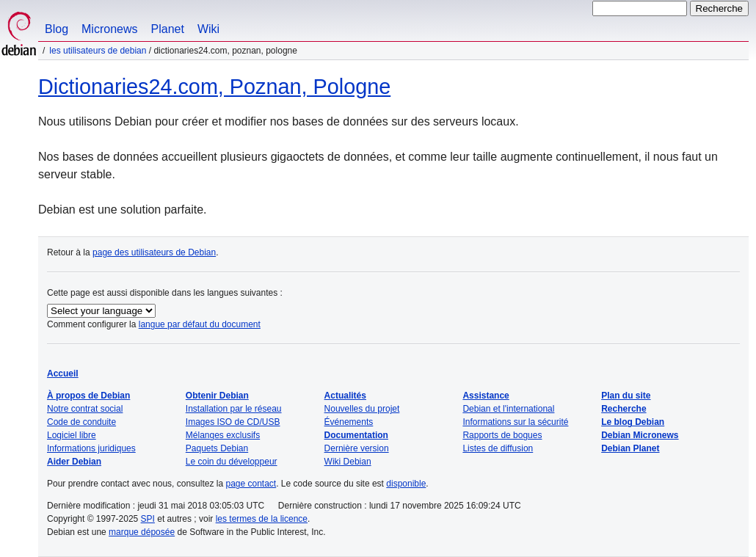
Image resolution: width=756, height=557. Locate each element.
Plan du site (626, 396)
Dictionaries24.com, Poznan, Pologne (214, 87)
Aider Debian (74, 462)
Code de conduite (81, 422)
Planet (168, 29)
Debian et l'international (508, 409)
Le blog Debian (633, 422)
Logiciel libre (72, 435)
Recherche (624, 409)
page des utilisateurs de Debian (154, 252)
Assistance (486, 396)
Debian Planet (630, 448)
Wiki (208, 29)
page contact (251, 484)
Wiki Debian (348, 462)
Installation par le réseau (234, 409)
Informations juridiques (91, 448)
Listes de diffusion (498, 448)
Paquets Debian (217, 448)
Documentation (356, 435)
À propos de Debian (88, 396)
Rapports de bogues (502, 435)
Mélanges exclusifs (223, 435)
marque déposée (142, 532)
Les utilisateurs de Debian (98, 51)
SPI (148, 519)
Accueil (63, 374)
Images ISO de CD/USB (233, 422)
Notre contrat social (85, 409)
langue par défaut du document (200, 324)
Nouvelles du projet (362, 409)
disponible (406, 484)
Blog (57, 29)
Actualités (345, 396)
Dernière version (357, 448)
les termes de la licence (262, 519)
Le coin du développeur (232, 462)
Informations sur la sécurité (515, 422)
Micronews (109, 29)
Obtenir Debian (217, 396)
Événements (349, 422)
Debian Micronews (640, 435)
